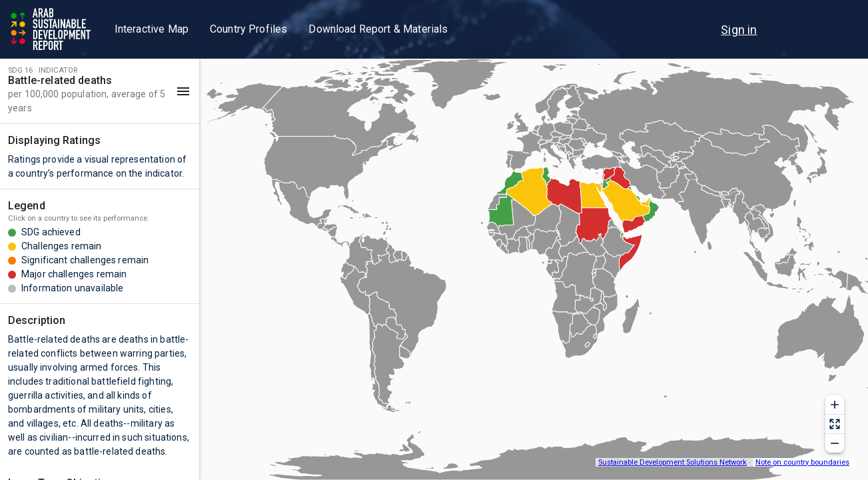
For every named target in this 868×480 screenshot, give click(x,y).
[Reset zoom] (835, 424)
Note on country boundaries (802, 462)
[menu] (739, 30)
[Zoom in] (835, 405)
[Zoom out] (835, 443)
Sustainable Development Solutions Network (672, 462)
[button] (100, 91)
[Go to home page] (52, 29)
